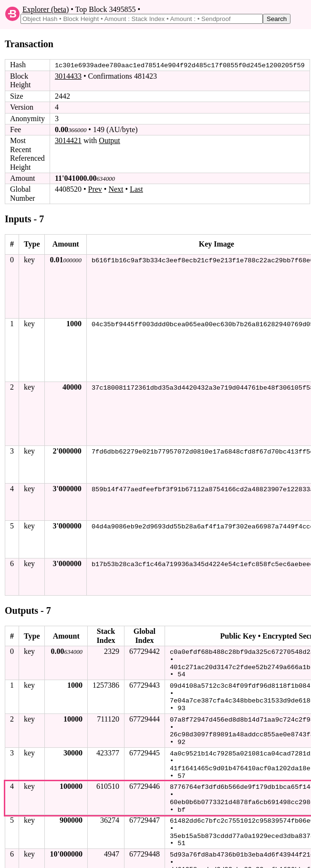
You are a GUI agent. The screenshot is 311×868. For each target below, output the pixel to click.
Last (136, 189)
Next (116, 189)
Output (109, 140)
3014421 (68, 140)
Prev (95, 189)
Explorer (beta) (46, 9)
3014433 (68, 76)
